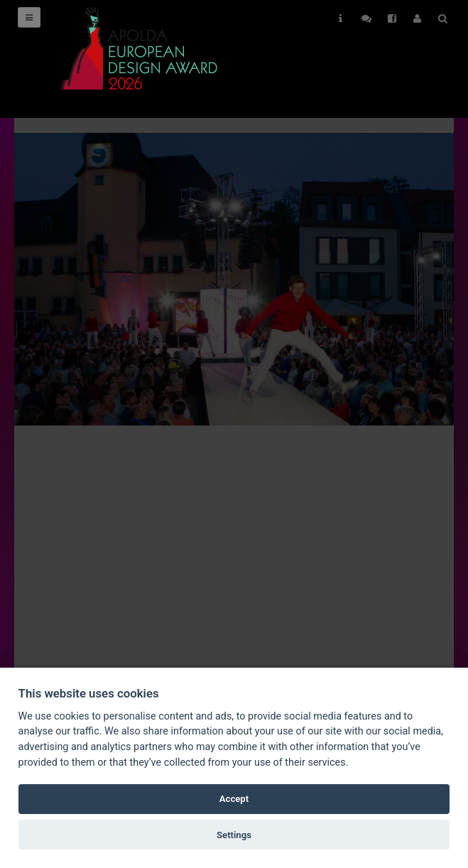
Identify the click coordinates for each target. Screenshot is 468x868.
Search (443, 18)
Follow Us (366, 18)
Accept (234, 799)
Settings (234, 835)
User (417, 18)
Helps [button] (341, 18)
